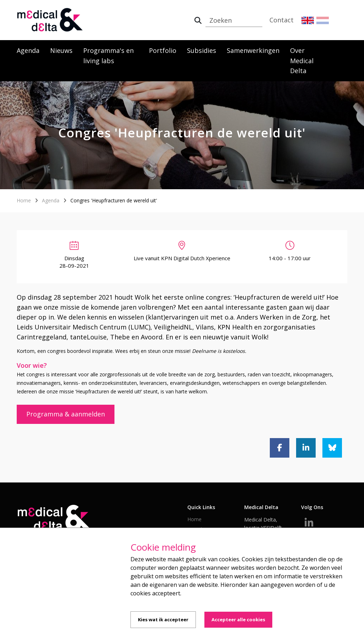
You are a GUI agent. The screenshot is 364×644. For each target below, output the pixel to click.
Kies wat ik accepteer (163, 620)
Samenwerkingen (253, 50)
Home (24, 200)
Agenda (28, 50)
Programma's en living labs (108, 56)
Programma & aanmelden (66, 414)
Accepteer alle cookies (238, 620)
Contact (282, 20)
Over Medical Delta (302, 61)
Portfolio (163, 50)
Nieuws (61, 50)
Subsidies (202, 50)
